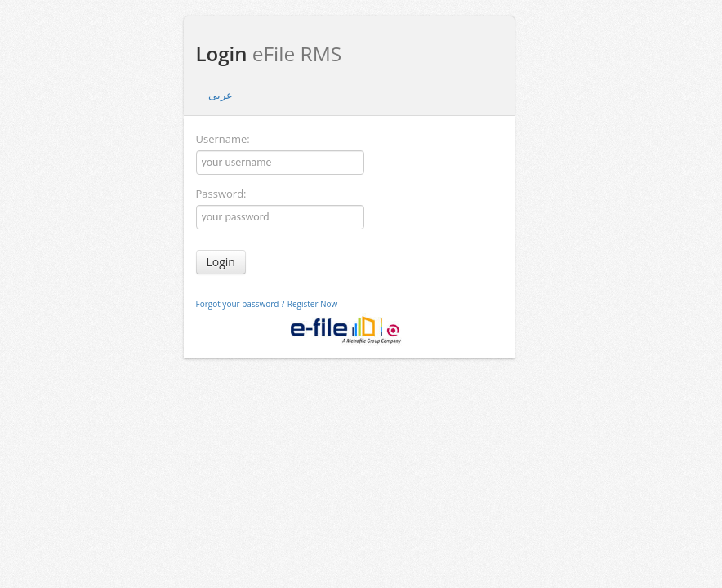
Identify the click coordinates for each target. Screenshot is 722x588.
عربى (221, 95)
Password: (221, 194)
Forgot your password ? (241, 304)
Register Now (313, 304)
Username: (223, 139)
